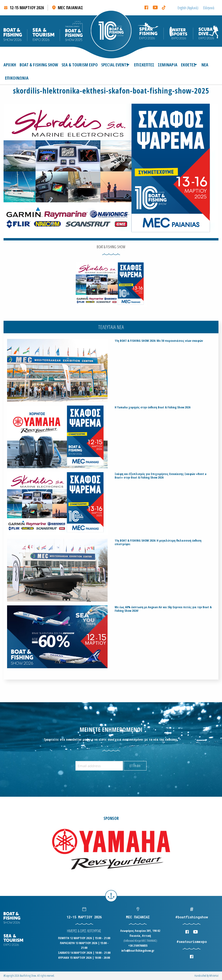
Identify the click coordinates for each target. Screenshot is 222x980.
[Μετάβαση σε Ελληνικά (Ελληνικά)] (209, 8)
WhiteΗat (214, 976)
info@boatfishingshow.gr (138, 950)
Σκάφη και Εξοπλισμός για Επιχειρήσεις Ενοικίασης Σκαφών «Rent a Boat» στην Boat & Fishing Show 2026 (161, 476)
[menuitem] (10, 65)
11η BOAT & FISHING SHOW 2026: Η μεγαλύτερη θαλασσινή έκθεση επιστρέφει (158, 542)
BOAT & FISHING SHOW (39, 65)
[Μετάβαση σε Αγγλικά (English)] (188, 8)
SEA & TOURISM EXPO (80, 65)
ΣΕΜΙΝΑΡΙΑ (168, 65)
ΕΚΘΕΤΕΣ (188, 65)
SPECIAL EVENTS (115, 65)
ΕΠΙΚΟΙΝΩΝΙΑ (17, 78)
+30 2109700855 (138, 946)
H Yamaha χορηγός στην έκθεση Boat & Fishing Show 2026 (153, 407)
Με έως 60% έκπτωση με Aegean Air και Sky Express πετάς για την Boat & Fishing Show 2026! (163, 609)
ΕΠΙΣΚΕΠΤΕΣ (144, 65)
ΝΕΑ (205, 65)
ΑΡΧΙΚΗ (10, 65)
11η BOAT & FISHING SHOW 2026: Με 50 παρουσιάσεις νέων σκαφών (159, 341)
